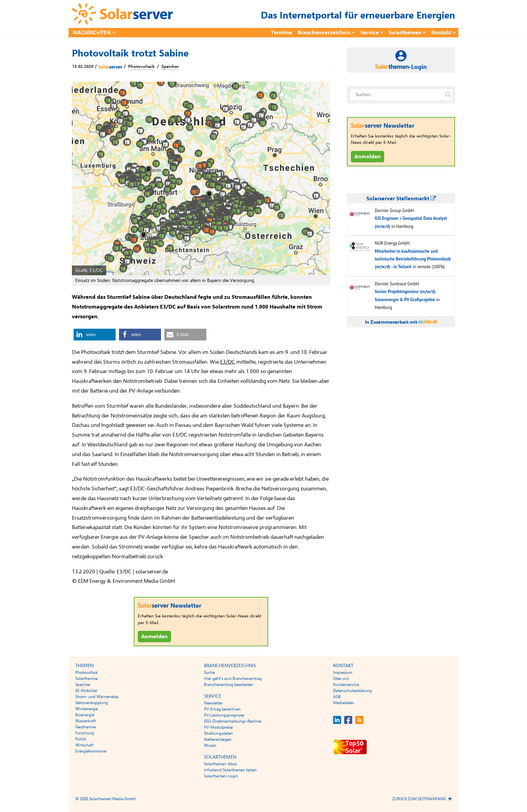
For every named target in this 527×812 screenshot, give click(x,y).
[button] (95, 335)
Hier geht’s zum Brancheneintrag (233, 679)
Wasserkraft (86, 721)
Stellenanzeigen (218, 739)
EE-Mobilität (86, 691)
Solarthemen (405, 33)
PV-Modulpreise (218, 727)
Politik (81, 739)
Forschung (85, 733)
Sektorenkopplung (92, 703)
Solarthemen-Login (221, 776)
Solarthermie (86, 679)
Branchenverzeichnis (324, 33)
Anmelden (154, 637)
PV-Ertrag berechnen (222, 709)
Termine (281, 33)
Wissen (210, 745)
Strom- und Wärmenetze (97, 697)
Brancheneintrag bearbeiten (229, 685)
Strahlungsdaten (218, 733)
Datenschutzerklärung (352, 691)
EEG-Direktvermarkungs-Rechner (233, 721)
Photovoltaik (141, 67)
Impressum (343, 673)
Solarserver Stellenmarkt (401, 199)
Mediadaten (344, 703)
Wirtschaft (84, 745)
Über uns (341, 679)
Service (370, 33)
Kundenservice (346, 685)
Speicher (170, 67)
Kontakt (441, 33)
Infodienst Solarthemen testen (230, 770)
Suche (209, 673)
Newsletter (213, 703)
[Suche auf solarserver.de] (448, 95)
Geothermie (86, 727)
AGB (337, 697)
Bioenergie (85, 715)
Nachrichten (92, 33)
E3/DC (228, 362)
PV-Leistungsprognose (224, 715)
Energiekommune (91, 751)
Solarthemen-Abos (220, 764)
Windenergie (87, 709)
